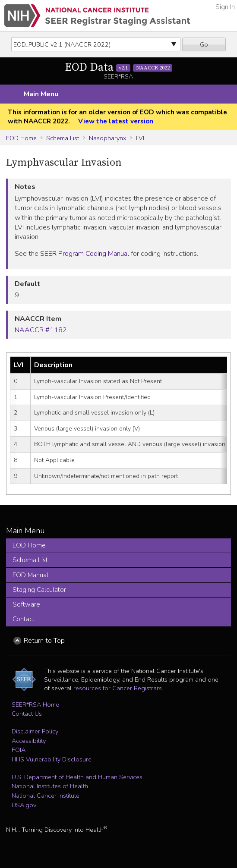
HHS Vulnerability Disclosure (52, 759)
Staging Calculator (39, 590)
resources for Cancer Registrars (118, 688)
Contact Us (27, 714)
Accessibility (29, 741)
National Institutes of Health (50, 786)
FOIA (19, 750)
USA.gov (24, 805)
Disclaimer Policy (35, 731)
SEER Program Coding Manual (85, 254)
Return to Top (44, 641)
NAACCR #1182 (41, 330)
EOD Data (119, 68)
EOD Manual (30, 575)
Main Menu (41, 94)
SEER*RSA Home (35, 704)
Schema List (63, 138)
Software (26, 604)
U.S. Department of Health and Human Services (77, 777)
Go (204, 44)
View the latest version (116, 121)
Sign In (225, 7)
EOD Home (21, 138)
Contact (24, 619)
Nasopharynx (107, 138)
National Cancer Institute (46, 796)
